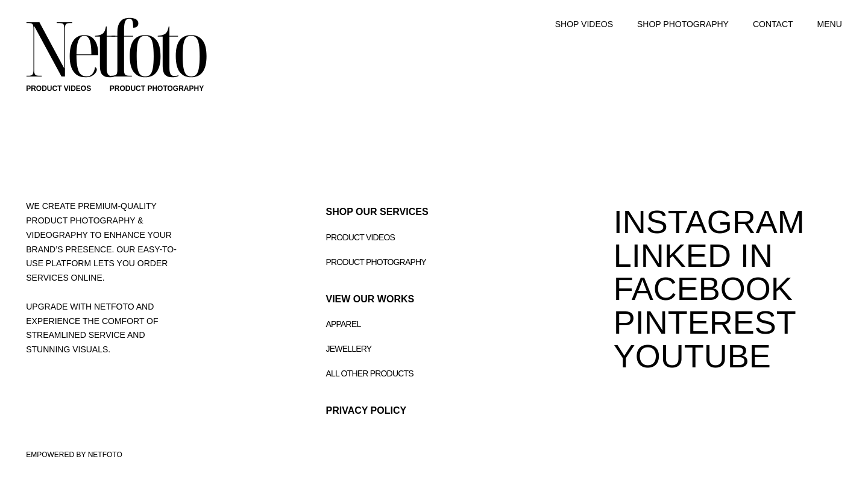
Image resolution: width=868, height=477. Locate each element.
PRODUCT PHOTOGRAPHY (157, 89)
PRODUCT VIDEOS (58, 89)
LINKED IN (693, 255)
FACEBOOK (703, 288)
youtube (692, 356)
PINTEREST (705, 322)
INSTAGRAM (709, 222)
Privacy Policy (366, 410)
